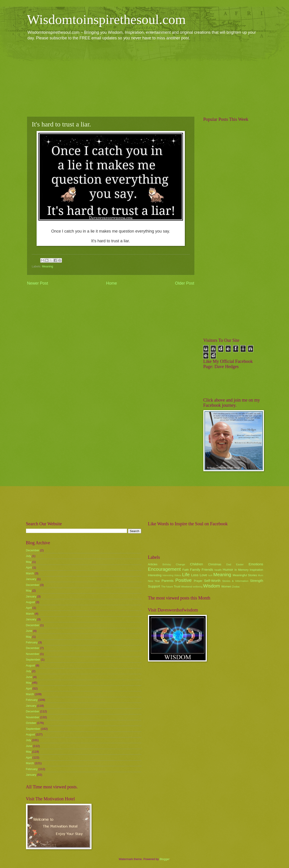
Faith (186, 570)
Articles (153, 564)
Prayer (198, 581)
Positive (183, 580)
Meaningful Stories (245, 575)
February (32, 642)
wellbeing (198, 587)
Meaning (48, 266)
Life (186, 574)
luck (210, 575)
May (29, 562)
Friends (207, 570)
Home (111, 283)
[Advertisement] (145, 78)
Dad (229, 564)
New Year (154, 581)
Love (203, 575)
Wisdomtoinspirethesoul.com (107, 19)
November (33, 654)
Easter (240, 564)
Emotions (256, 564)
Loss (195, 575)
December (33, 550)
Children (197, 564)
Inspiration (256, 570)
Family (195, 570)
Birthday (167, 565)
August (31, 602)
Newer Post (38, 283)
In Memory (242, 570)
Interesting (155, 575)
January (31, 579)
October (31, 723)
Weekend (187, 587)
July (29, 556)
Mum (261, 575)
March (30, 573)
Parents (168, 581)
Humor (228, 570)
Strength (256, 581)
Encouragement (164, 569)
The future (167, 587)
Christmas (215, 564)
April (29, 567)
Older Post (184, 283)
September (33, 660)
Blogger (164, 859)
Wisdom (211, 586)
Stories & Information (235, 581)
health (218, 570)
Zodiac (236, 587)
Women (226, 586)
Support (154, 586)
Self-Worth (212, 581)
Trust (177, 586)
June (29, 631)
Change (180, 564)
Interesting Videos (172, 575)
